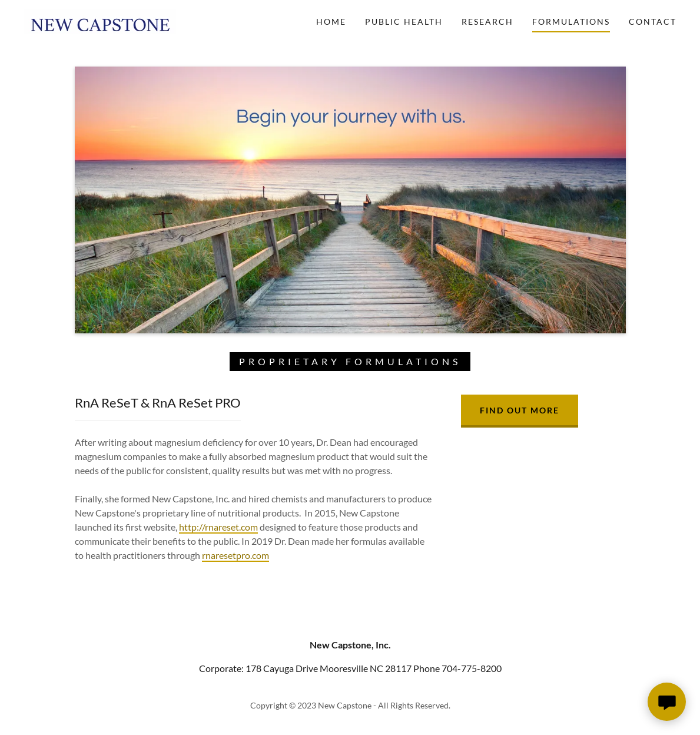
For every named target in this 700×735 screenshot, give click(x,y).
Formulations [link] (571, 21)
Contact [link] (653, 21)
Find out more (520, 410)
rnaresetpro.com (235, 555)
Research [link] (487, 21)
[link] (100, 20)
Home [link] (331, 21)
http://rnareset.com (218, 527)
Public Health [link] (404, 21)
